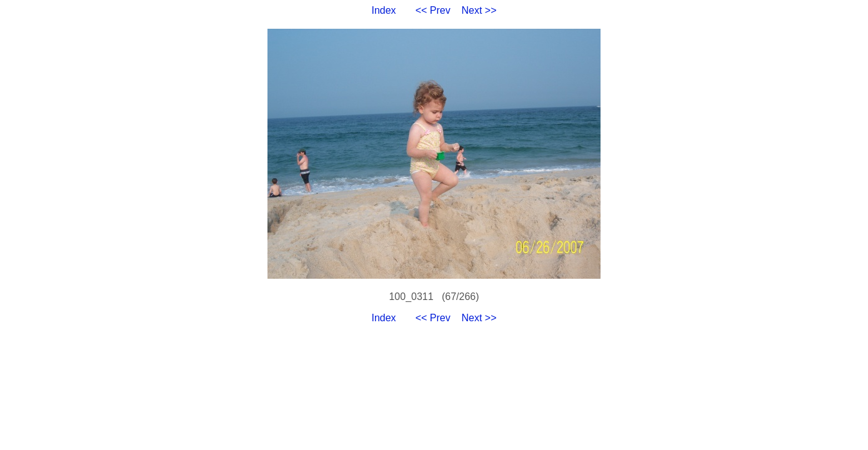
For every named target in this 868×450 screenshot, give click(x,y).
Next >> (479, 10)
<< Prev (433, 10)
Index (383, 10)
